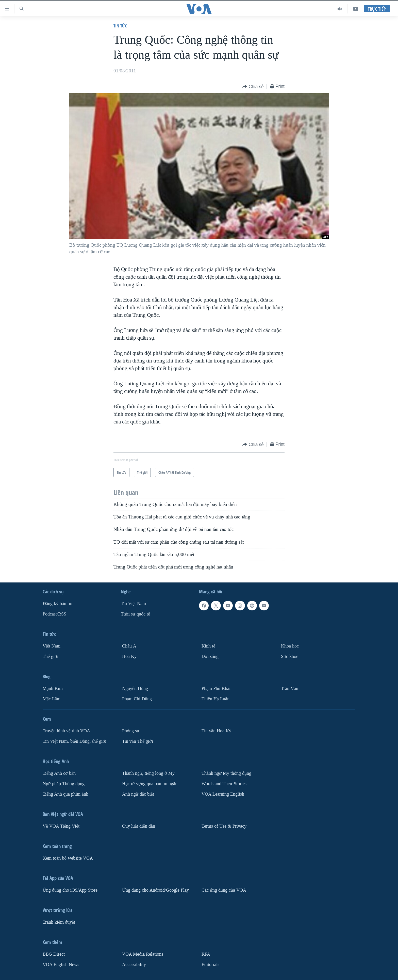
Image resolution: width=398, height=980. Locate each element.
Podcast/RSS (54, 614)
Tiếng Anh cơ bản (59, 773)
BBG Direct (54, 954)
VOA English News (61, 964)
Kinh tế (208, 646)
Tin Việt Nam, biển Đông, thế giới (74, 741)
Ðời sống (210, 657)
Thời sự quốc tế (135, 614)
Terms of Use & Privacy (224, 826)
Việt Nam (52, 646)
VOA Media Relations (143, 954)
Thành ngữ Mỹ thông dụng (226, 773)
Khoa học (290, 646)
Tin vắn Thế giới (138, 741)
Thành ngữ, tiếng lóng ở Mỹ (148, 773)
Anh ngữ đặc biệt (138, 794)
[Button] (253, 87)
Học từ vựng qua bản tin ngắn (150, 784)
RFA (206, 954)
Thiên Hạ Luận (215, 699)
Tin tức (120, 26)
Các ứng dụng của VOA (224, 890)
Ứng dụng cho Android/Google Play (155, 890)
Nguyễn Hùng (135, 689)
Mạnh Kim (53, 689)
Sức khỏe (290, 657)
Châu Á (129, 646)
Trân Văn (290, 689)
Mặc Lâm (52, 699)
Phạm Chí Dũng (137, 699)
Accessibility (134, 964)
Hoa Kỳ (129, 657)
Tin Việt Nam (133, 604)
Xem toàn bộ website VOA (68, 858)
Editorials (210, 964)
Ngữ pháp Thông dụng (64, 784)
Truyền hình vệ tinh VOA (66, 731)
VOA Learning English (223, 794)
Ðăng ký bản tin (57, 604)
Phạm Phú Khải (216, 689)
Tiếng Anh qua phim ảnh (65, 794)
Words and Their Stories (224, 784)
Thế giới (51, 657)
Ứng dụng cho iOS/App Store (70, 890)
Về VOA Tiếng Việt (61, 826)
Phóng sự (131, 731)
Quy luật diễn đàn (139, 826)
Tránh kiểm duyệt (59, 922)
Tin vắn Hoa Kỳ (216, 731)
